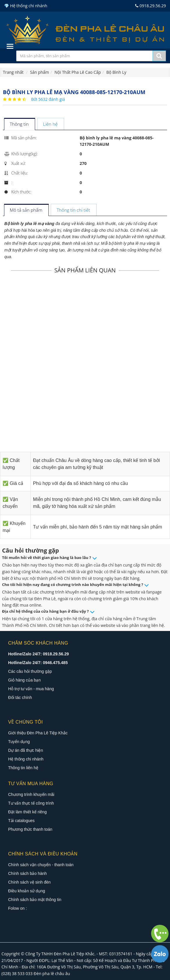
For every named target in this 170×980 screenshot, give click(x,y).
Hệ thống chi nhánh (26, 759)
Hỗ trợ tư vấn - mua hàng (31, 689)
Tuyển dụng (19, 742)
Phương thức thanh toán (30, 829)
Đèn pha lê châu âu (52, 973)
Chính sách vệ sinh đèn (29, 882)
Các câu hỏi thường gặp (30, 671)
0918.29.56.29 (151, 6)
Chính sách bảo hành (27, 873)
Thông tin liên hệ (23, 768)
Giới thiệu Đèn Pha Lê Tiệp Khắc (38, 733)
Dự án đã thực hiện (26, 750)
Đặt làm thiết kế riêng (27, 812)
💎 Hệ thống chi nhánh (26, 6)
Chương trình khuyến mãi (31, 794)
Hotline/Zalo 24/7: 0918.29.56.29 (38, 654)
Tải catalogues (21, 821)
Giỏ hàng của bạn (24, 680)
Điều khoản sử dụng (27, 891)
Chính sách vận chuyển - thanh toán (41, 865)
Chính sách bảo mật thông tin (35, 900)
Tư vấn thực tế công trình (31, 803)
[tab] (19, 124)
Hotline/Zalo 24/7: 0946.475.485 (38, 663)
